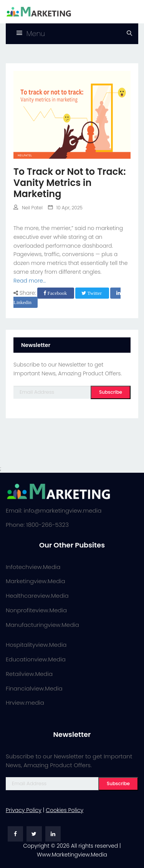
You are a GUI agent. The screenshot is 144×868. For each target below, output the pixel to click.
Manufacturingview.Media (42, 625)
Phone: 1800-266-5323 (37, 525)
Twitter (92, 293)
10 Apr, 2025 (65, 208)
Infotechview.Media (33, 567)
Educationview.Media (36, 659)
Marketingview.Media (36, 581)
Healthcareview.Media (37, 596)
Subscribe (111, 392)
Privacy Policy (24, 810)
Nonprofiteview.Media (36, 610)
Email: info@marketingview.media (54, 510)
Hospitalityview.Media (36, 645)
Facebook (56, 293)
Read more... (30, 281)
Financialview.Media (34, 688)
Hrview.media (25, 703)
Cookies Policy (65, 810)
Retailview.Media (29, 674)
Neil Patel (28, 208)
